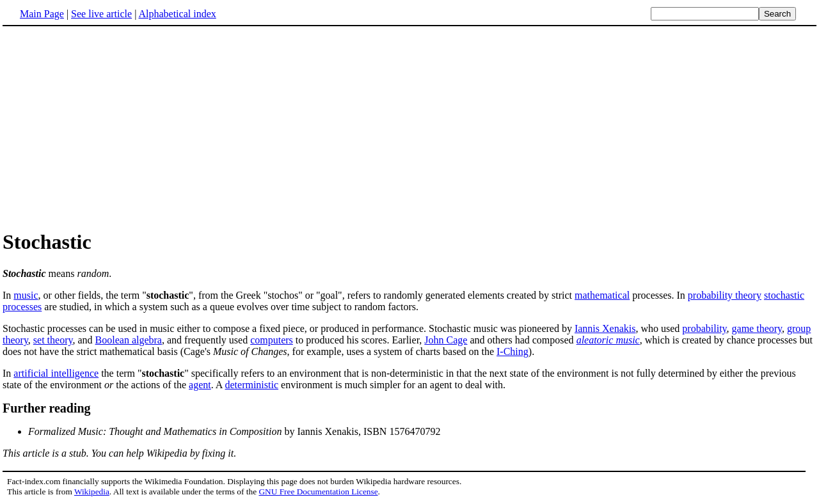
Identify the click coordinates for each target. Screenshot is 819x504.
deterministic (252, 385)
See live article (101, 14)
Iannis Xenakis (605, 328)
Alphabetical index (177, 14)
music (26, 295)
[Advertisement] (110, 127)
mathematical (602, 295)
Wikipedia (92, 492)
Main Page (42, 14)
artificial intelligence (56, 373)
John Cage (446, 340)
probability (704, 328)
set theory (53, 340)
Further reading (47, 408)
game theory (757, 328)
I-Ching (513, 351)
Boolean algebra (129, 340)
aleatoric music (608, 340)
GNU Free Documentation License (318, 492)
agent (200, 385)
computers (272, 340)
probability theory (725, 295)
